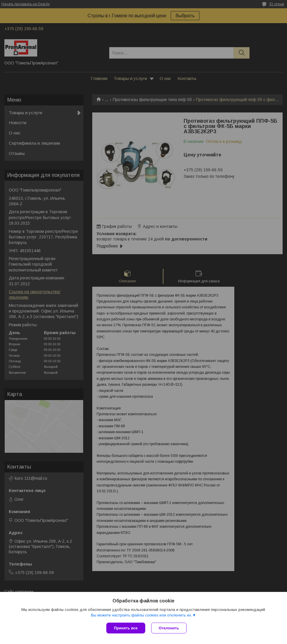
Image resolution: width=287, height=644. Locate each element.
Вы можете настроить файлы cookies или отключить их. (141, 615)
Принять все (126, 628)
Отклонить (169, 628)
